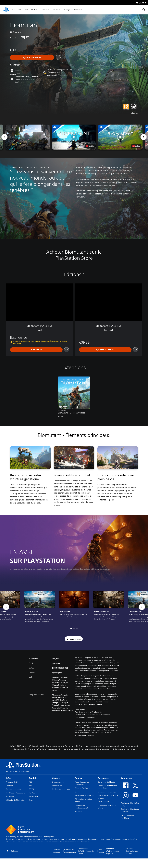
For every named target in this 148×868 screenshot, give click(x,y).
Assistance (78, 10)
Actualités (56, 10)
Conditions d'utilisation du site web (87, 851)
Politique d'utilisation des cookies (132, 851)
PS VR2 (32, 789)
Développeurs (103, 802)
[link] (74, 607)
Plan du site (101, 851)
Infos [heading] (9, 778)
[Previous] (4, 137)
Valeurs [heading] (56, 778)
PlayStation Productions (15, 793)
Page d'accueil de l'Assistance (82, 783)
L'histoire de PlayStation (16, 800)
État (77, 792)
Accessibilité (57, 786)
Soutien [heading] (79, 778)
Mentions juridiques (57, 851)
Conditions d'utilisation (107, 782)
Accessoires (45, 10)
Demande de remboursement (81, 807)
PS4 (26, 10)
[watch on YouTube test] (90, 146)
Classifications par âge (107, 792)
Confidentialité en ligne (61, 789)
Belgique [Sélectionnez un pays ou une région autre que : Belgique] (14, 851)
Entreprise (10, 796)
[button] (74, 137)
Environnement (58, 782)
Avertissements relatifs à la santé (88, 712)
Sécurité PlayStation (83, 788)
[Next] (144, 137)
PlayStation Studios (14, 789)
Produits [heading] (33, 778)
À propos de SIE (12, 782)
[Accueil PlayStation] (6, 10)
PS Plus (34, 10)
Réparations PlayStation (84, 795)
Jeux (13, 10)
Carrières (10, 786)
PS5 (20, 10)
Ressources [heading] (104, 778)
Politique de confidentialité (70, 851)
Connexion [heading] (126, 778)
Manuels (78, 811)
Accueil (9, 771)
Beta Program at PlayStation (127, 817)
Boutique (67, 10)
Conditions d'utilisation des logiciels (113, 851)
